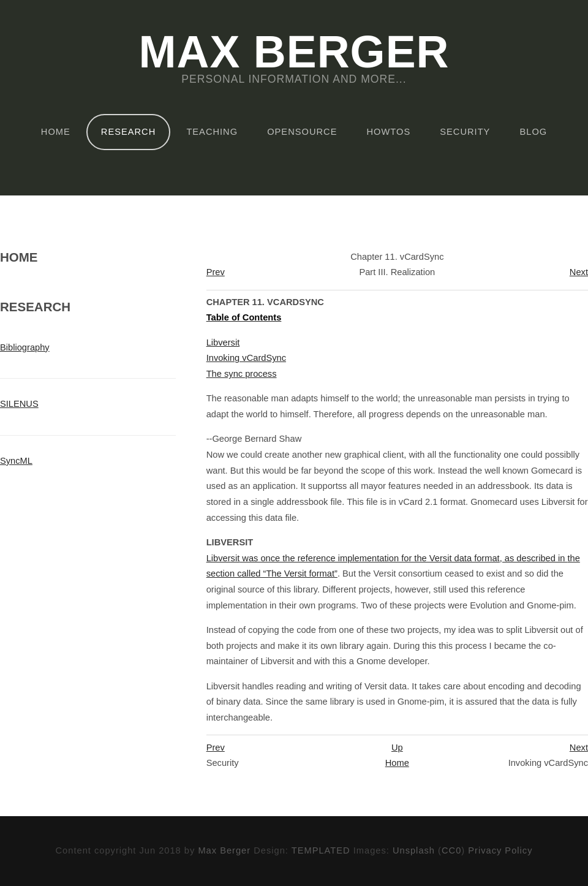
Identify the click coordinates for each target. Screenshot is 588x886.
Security (465, 132)
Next (579, 272)
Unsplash (414, 850)
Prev (216, 272)
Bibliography (25, 347)
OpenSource (302, 132)
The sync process (242, 374)
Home (56, 132)
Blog (533, 132)
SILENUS (19, 404)
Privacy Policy (500, 850)
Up (397, 748)
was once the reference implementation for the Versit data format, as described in (387, 558)
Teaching (212, 132)
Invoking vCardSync (246, 358)
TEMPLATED (321, 850)
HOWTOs (389, 132)
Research (128, 132)
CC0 (451, 850)
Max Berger (294, 53)
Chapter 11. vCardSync (265, 302)
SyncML (16, 461)
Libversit (223, 343)
